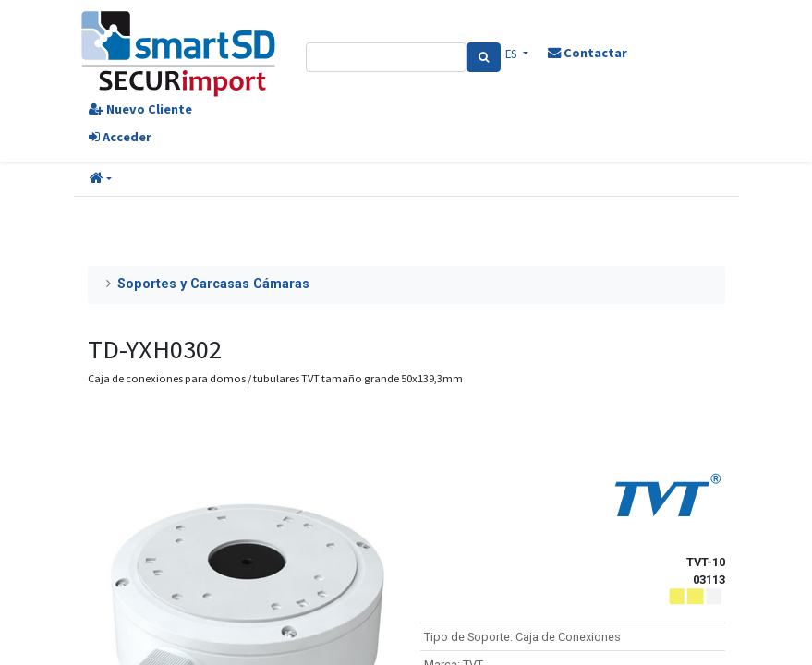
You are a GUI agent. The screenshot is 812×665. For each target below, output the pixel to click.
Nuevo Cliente (140, 109)
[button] (101, 179)
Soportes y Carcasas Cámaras (213, 284)
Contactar (588, 53)
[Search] (484, 57)
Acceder (120, 137)
